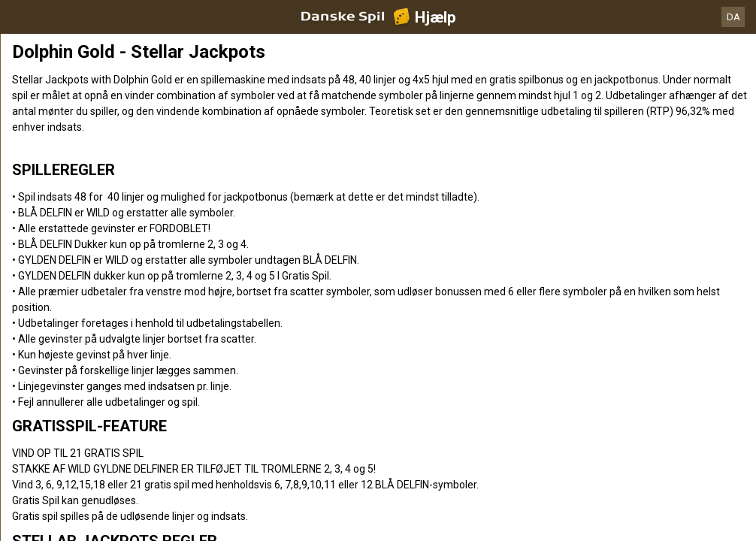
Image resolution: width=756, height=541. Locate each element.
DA (733, 17)
